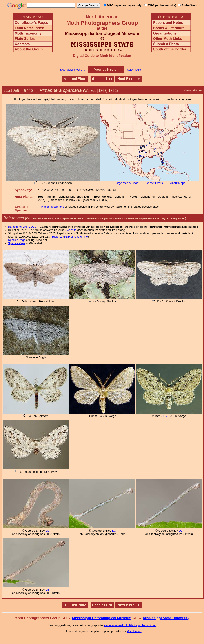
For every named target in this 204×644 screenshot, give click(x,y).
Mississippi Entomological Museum (102, 618)
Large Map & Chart (127, 183)
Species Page (17, 240)
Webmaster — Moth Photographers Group (130, 625)
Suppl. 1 (57, 237)
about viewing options (72, 70)
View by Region (106, 69)
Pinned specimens (52, 207)
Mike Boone (134, 631)
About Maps (178, 183)
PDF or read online (76, 237)
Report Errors (154, 183)
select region (135, 70)
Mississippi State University (166, 618)
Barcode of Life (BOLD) (23, 227)
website (72, 230)
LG (165, 416)
